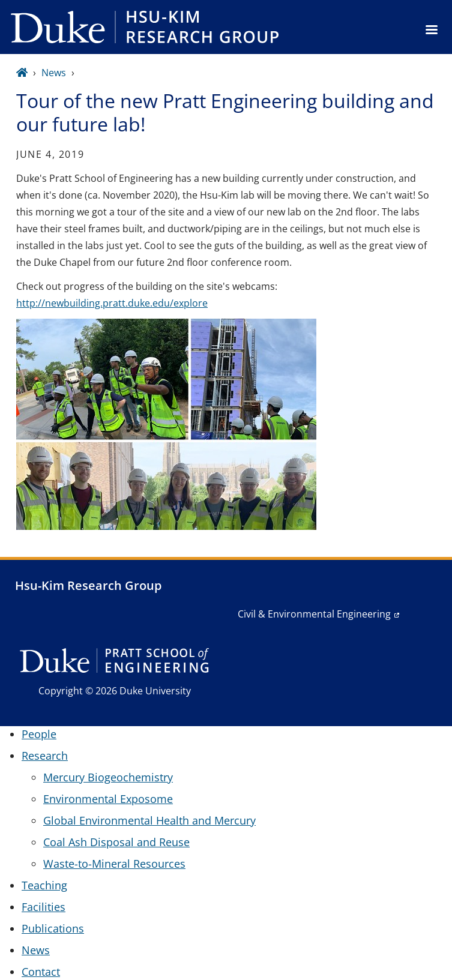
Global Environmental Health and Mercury (149, 820)
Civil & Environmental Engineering (314, 614)
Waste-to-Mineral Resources (114, 864)
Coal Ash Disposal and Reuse (116, 842)
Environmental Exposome (108, 799)
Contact (41, 972)
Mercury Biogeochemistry (108, 777)
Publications (53, 928)
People (39, 734)
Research (45, 756)
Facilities (44, 907)
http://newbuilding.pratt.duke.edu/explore (112, 303)
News (54, 73)
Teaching (44, 885)
